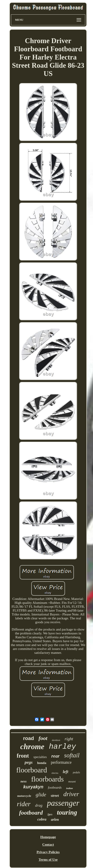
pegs (29, 762)
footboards (55, 788)
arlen (55, 820)
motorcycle (24, 796)
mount (72, 781)
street (55, 796)
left (66, 772)
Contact (48, 845)
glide (41, 795)
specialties (40, 757)
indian (69, 788)
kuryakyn (33, 787)
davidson (56, 740)
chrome (32, 747)
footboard (31, 813)
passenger (63, 803)
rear (55, 756)
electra (55, 773)
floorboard (32, 770)
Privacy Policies (48, 852)
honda (42, 763)
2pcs (50, 814)
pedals (76, 772)
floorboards (48, 779)
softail (72, 755)
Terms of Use (48, 860)
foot (43, 738)
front (23, 756)
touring (67, 812)
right (69, 739)
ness (24, 781)
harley (62, 747)
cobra (42, 819)
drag (39, 805)
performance (61, 762)
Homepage (48, 837)
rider (24, 804)
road (28, 738)
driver (71, 794)
